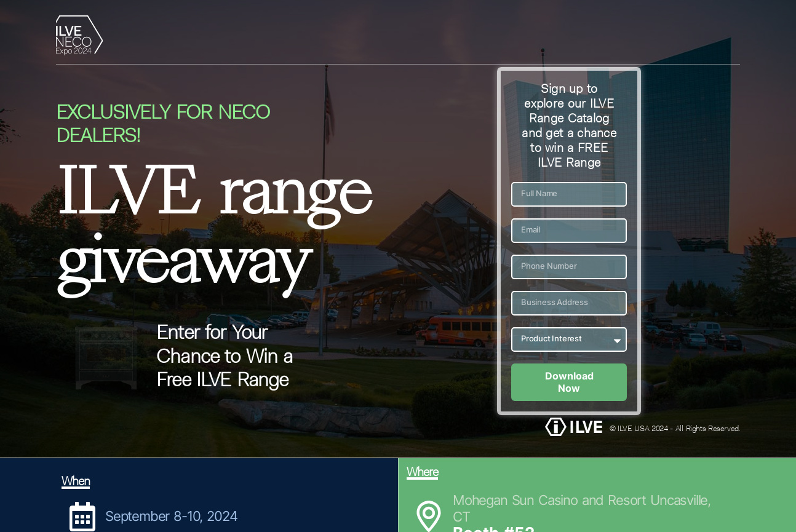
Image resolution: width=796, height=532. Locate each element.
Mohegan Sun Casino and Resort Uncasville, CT (582, 508)
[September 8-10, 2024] (82, 517)
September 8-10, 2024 (171, 516)
